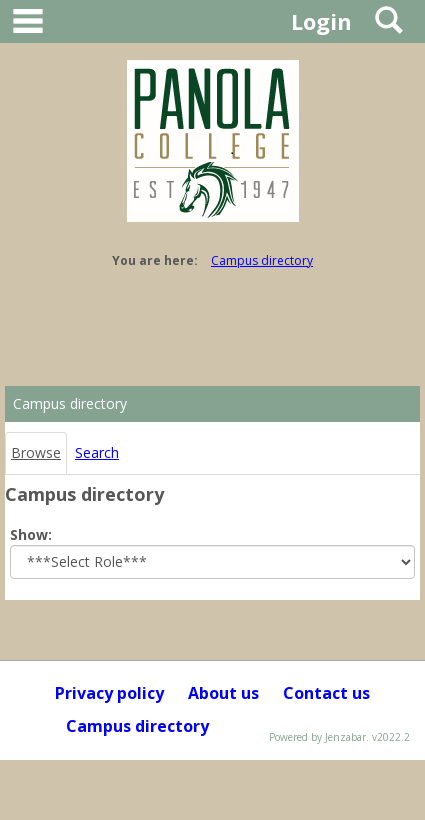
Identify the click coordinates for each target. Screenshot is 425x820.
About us (223, 693)
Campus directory (262, 260)
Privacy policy (109, 693)
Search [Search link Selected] (97, 452)
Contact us (326, 693)
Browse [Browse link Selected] (36, 452)
